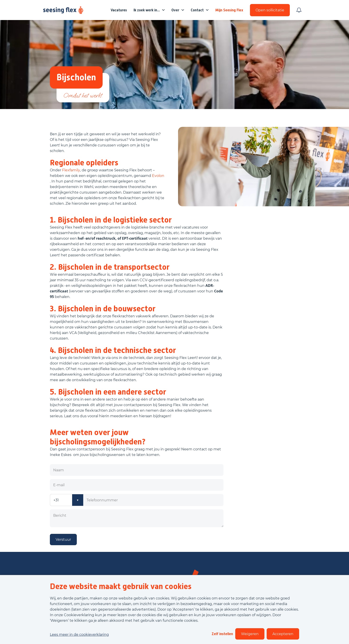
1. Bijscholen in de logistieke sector (111, 220)
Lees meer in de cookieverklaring (79, 635)
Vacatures (119, 10)
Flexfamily (71, 170)
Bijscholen (76, 77)
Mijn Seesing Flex (229, 10)
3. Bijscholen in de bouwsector (103, 309)
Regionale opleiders (84, 163)
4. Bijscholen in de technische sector (113, 350)
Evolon (158, 176)
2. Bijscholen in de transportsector (110, 267)
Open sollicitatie (270, 10)
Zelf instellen (222, 634)
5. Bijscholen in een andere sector (108, 392)
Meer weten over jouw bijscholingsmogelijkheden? (98, 437)
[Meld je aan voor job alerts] (299, 10)
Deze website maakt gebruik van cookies (121, 586)
